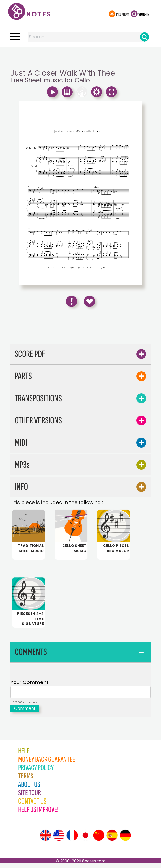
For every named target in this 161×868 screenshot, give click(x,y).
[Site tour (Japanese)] (85, 840)
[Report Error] (72, 301)
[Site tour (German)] (125, 840)
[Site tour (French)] (72, 840)
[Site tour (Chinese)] (99, 840)
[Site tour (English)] (46, 840)
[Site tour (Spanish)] (112, 840)
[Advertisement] (80, 57)
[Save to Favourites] (89, 301)
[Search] (145, 37)
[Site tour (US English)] (59, 840)
